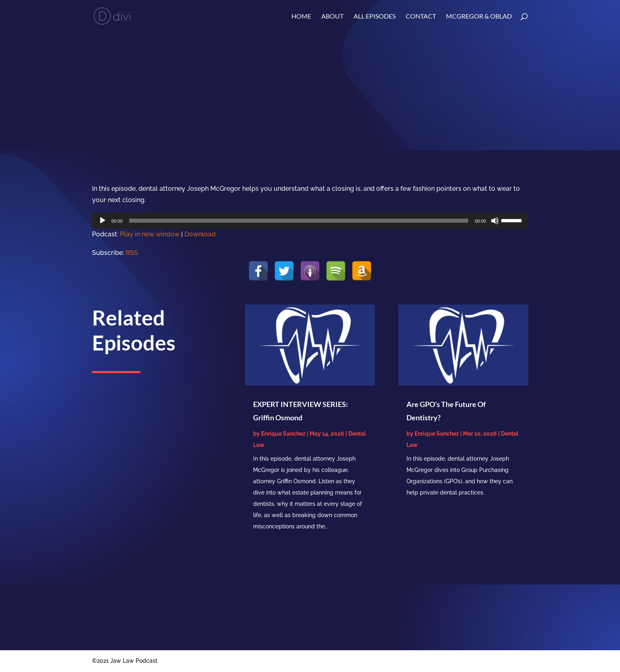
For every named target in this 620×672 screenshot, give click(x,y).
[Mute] (495, 221)
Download (200, 234)
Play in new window (150, 234)
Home (301, 17)
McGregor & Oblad (479, 17)
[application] (310, 221)
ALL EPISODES (375, 17)
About (332, 17)
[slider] (299, 221)
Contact (421, 17)
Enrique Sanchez (283, 434)
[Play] (103, 221)
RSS (132, 253)
